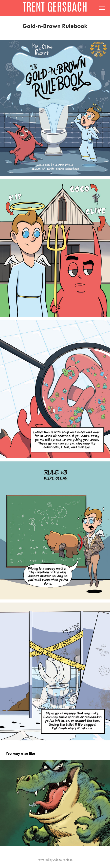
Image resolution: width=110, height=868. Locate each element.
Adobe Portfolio (63, 860)
